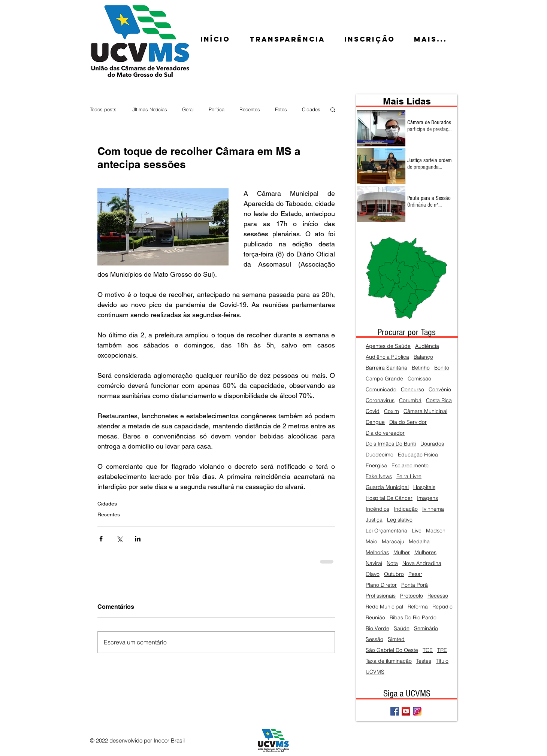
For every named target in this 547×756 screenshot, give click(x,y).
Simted (396, 639)
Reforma (418, 607)
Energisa (376, 466)
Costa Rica (439, 400)
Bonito (442, 368)
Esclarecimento (410, 466)
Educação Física (418, 455)
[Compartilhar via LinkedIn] (138, 539)
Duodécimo (380, 455)
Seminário (426, 629)
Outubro (394, 574)
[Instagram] (417, 711)
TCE (428, 650)
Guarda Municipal (387, 487)
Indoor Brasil (169, 740)
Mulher (402, 552)
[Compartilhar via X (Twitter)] (119, 539)
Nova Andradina (422, 563)
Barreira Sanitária (386, 368)
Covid (373, 411)
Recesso (438, 596)
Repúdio (442, 607)
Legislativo (400, 520)
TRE (442, 650)
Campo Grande (384, 379)
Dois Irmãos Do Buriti (391, 444)
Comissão (419, 379)
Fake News (379, 476)
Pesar (415, 574)
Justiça (374, 520)
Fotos (281, 109)
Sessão (374, 639)
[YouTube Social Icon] (406, 711)
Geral (188, 109)
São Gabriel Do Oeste (392, 650)
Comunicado (381, 390)
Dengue (375, 422)
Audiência (427, 346)
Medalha (419, 542)
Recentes (250, 109)
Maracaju (393, 542)
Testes (424, 661)
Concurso (412, 390)
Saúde (402, 629)
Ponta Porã (415, 585)
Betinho (421, 368)
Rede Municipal (384, 607)
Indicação (406, 509)
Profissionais (381, 596)
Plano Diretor (381, 585)
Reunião (375, 618)
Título (442, 661)
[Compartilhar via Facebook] (101, 539)
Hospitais (424, 487)
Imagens (427, 498)
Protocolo (412, 596)
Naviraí (374, 563)
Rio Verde (377, 629)
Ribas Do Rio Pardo (413, 618)
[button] (333, 109)
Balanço (423, 357)
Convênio (440, 390)
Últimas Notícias (149, 109)
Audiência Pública (387, 357)
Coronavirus (380, 400)
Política (217, 109)
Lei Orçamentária (386, 531)
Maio (371, 542)
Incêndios (377, 509)
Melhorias (377, 552)
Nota (392, 563)
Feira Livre (409, 476)
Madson (436, 531)
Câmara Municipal (425, 411)
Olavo (373, 574)
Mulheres (425, 552)
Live (417, 531)
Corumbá (410, 400)
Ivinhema (433, 509)
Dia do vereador (385, 433)
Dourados (432, 444)
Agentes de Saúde (388, 346)
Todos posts (103, 109)
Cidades (311, 109)
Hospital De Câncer (389, 498)
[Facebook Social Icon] (395, 711)
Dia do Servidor (408, 422)
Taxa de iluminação (389, 661)
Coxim (392, 411)
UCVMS (375, 672)
